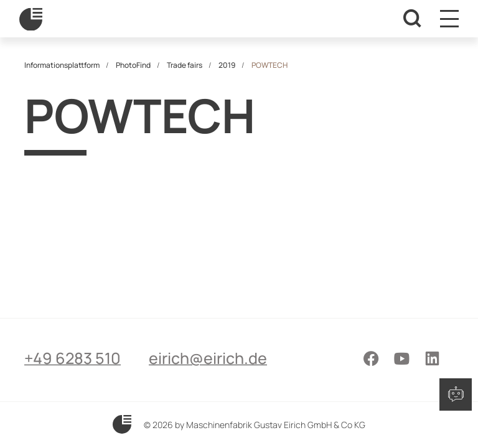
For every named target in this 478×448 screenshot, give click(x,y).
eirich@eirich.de (208, 358)
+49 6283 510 (73, 358)
